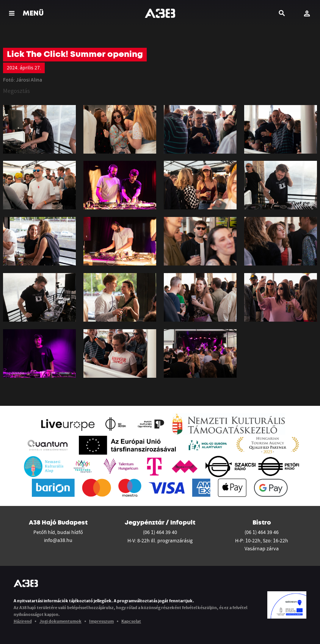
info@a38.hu (58, 540)
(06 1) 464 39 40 (160, 532)
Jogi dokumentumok (60, 621)
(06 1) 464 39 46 (262, 532)
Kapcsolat (131, 621)
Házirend (23, 621)
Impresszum (101, 621)
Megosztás (16, 91)
